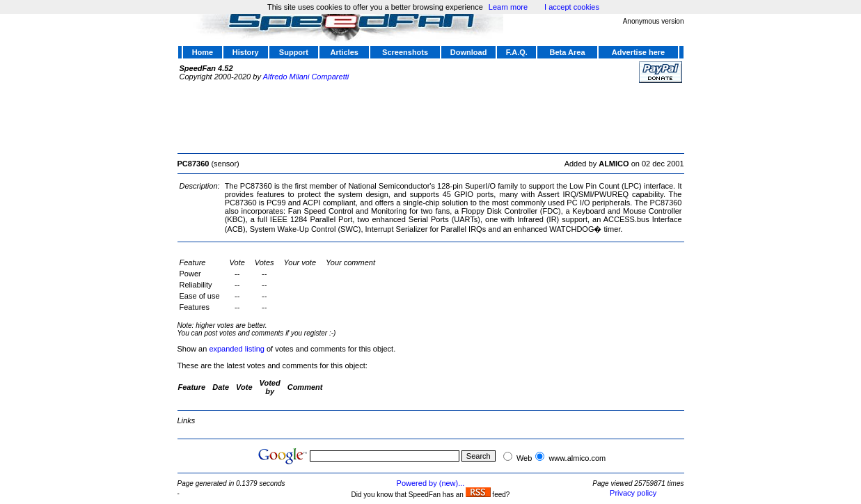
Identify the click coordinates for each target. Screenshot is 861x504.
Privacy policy (633, 493)
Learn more (508, 7)
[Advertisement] (431, 116)
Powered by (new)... (431, 483)
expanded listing (237, 349)
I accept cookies (572, 7)
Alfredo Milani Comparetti (306, 77)
